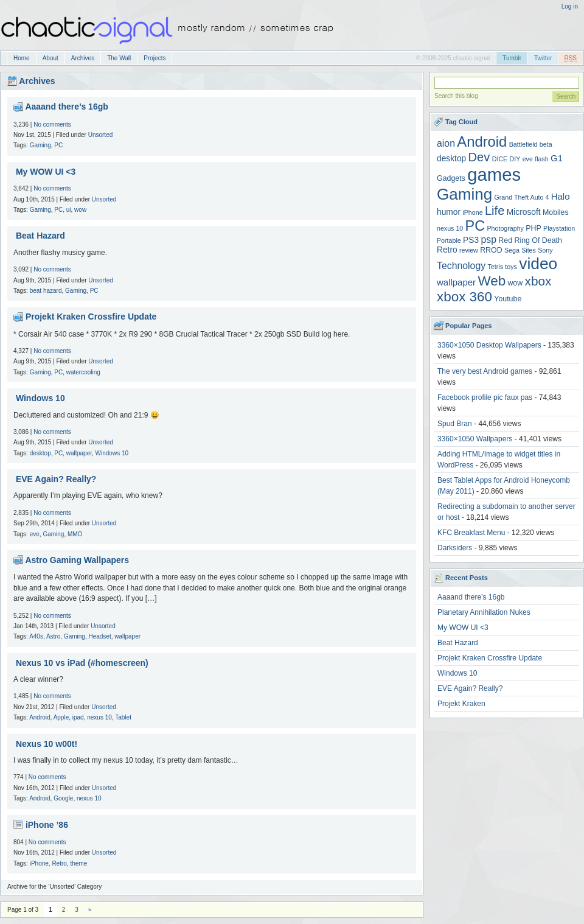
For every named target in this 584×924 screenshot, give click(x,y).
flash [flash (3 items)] (542, 159)
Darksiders (455, 548)
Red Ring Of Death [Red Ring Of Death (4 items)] (530, 240)
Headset (99, 636)
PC (58, 145)
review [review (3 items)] (469, 250)
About (50, 58)
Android (40, 717)
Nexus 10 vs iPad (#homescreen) (82, 663)
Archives (83, 58)
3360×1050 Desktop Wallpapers (489, 345)
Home (22, 58)
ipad (78, 717)
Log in (570, 6)
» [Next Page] (90, 910)
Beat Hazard (40, 236)
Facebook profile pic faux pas (485, 397)
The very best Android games (485, 371)
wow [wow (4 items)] (515, 283)
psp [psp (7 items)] (488, 240)
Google (63, 798)
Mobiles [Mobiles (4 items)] (556, 212)
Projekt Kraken (461, 704)
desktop (40, 453)
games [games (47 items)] (494, 174)
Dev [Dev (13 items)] (479, 157)
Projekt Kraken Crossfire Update (91, 317)
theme (78, 863)
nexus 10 (99, 717)
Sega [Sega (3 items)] (512, 250)
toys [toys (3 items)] (511, 267)
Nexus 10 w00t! (47, 744)
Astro (53, 636)
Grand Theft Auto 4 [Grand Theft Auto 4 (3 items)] (522, 197)
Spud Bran (455, 424)
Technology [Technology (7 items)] (461, 266)
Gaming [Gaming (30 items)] (464, 194)
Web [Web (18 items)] (492, 281)
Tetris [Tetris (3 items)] (495, 267)
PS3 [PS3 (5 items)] (471, 240)
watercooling (83, 372)
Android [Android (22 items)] (482, 142)
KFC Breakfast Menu (471, 533)
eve (35, 534)
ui (69, 210)
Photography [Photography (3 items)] (506, 228)
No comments (52, 124)
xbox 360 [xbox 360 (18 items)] (464, 297)
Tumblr (512, 58)
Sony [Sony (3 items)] (545, 250)
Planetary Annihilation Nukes (484, 612)
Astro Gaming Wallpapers (77, 560)
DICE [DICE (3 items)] (500, 159)
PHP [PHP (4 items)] (533, 228)
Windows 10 (40, 398)
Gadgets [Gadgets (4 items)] (451, 178)
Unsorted (101, 135)
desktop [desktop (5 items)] (451, 159)
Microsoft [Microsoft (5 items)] (524, 212)
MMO (75, 534)
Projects (155, 58)
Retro (59, 863)
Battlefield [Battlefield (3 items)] (523, 144)
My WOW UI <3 (46, 172)
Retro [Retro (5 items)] (447, 250)
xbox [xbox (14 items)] (538, 281)
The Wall (119, 58)
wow (80, 210)
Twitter (543, 58)
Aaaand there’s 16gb (66, 107)
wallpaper (79, 453)
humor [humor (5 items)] (449, 212)
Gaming (40, 145)
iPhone (39, 863)
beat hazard (46, 291)
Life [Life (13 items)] (495, 211)
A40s (36, 636)
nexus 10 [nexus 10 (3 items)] (450, 228)
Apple (61, 717)
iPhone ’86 (47, 825)
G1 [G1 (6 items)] (557, 158)
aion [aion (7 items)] (446, 143)
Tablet (123, 717)
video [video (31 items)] (538, 264)
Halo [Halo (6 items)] (561, 196)
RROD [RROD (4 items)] (491, 250)
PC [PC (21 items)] (475, 226)
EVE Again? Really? (56, 479)
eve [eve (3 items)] (528, 159)
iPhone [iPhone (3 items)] (472, 212)
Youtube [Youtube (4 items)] (508, 299)
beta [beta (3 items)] (546, 144)
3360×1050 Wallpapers (475, 439)
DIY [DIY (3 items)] (515, 159)
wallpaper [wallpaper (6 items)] (456, 282)
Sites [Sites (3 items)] (529, 250)
